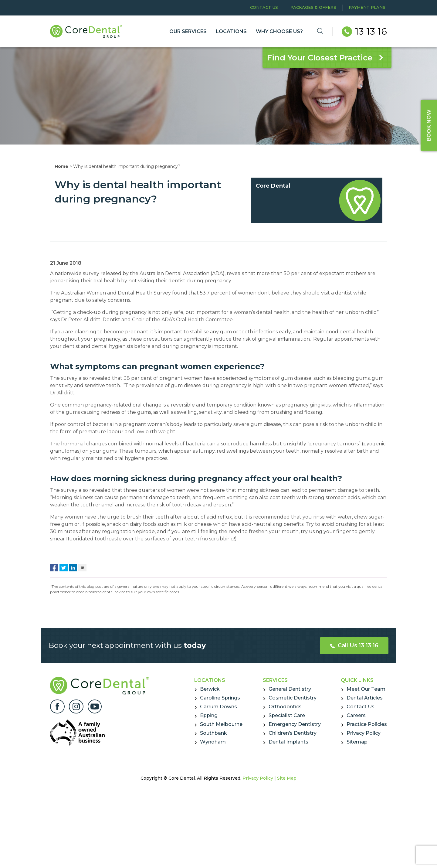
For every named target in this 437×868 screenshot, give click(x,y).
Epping (209, 715)
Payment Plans (367, 7)
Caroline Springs (220, 698)
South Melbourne (221, 724)
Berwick (210, 689)
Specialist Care (287, 715)
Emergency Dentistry (295, 724)
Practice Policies (367, 724)
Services (275, 680)
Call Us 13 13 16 (354, 645)
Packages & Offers (313, 7)
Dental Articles (365, 698)
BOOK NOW (429, 125)
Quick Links (357, 680)
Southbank (213, 733)
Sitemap (357, 742)
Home (61, 166)
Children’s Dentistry (293, 733)
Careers (356, 715)
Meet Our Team (366, 689)
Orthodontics (285, 707)
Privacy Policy (364, 733)
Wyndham (213, 742)
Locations (210, 680)
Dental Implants (288, 742)
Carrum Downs (218, 707)
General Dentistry (290, 689)
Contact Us (264, 7)
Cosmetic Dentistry (293, 698)
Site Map (287, 778)
